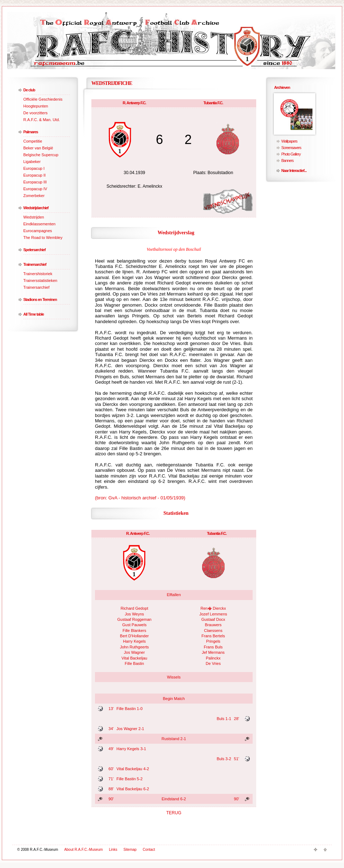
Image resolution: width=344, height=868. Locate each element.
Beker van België (38, 148)
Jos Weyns (134, 614)
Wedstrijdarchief (36, 208)
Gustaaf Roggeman (134, 619)
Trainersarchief (35, 264)
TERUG (174, 813)
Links (113, 850)
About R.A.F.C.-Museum (83, 850)
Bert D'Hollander (134, 636)
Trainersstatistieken (40, 280)
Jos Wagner (134, 652)
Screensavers (291, 148)
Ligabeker (32, 162)
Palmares (31, 132)
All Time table (34, 314)
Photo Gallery (291, 154)
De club (29, 90)
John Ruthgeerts (135, 647)
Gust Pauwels (134, 625)
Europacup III (35, 182)
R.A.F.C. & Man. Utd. (42, 120)
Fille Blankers (134, 630)
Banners (287, 160)
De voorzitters (35, 113)
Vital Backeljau (134, 658)
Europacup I (34, 168)
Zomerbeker (34, 196)
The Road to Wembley (43, 238)
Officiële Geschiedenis (43, 99)
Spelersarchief (34, 250)
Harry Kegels (134, 641)
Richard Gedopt (134, 608)
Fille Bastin (134, 663)
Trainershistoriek (38, 274)
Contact (149, 850)
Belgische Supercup (41, 155)
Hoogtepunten (36, 106)
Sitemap (130, 850)
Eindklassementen (39, 224)
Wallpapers (289, 141)
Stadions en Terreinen (40, 299)
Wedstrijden (34, 217)
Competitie (33, 141)
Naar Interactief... (294, 171)
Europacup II (34, 175)
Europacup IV (35, 189)
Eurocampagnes (38, 231)
